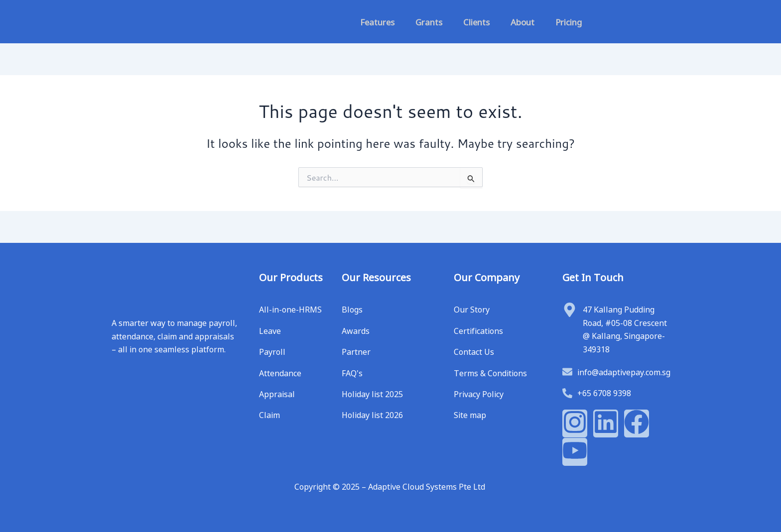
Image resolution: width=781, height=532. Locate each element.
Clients (476, 21)
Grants (429, 21)
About (522, 21)
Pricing (569, 21)
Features (377, 21)
